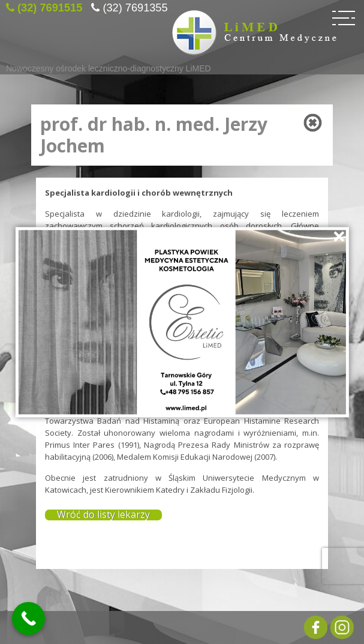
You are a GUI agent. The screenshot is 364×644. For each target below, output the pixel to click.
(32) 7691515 (50, 6)
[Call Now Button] (28, 618)
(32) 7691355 (135, 6)
